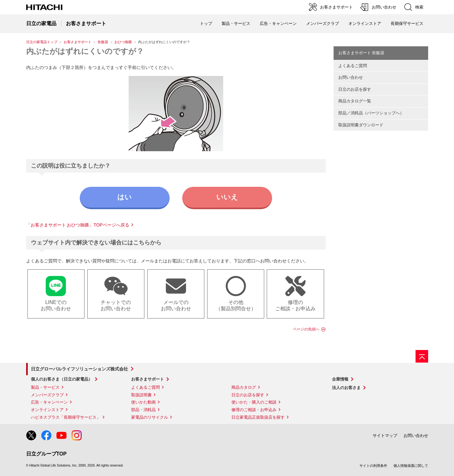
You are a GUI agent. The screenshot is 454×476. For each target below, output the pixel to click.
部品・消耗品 (143, 410)
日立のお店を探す (355, 89)
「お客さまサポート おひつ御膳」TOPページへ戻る (78, 225)
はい (125, 197)
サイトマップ (385, 436)
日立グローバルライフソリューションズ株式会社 (79, 369)
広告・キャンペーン (49, 402)
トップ (206, 23)
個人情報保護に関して (411, 466)
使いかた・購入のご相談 (254, 402)
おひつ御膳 (123, 42)
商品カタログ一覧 (355, 101)
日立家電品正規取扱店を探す (258, 417)
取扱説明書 (141, 395)
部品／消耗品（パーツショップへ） (371, 113)
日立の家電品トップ (42, 42)
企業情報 (340, 379)
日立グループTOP (47, 454)
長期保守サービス (407, 23)
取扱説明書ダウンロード (361, 125)
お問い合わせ (351, 77)
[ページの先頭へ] (422, 356)
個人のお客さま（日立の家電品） (62, 379)
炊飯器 (103, 42)
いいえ (227, 197)
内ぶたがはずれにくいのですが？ (85, 51)
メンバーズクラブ (323, 23)
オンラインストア (365, 23)
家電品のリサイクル (150, 417)
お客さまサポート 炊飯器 (361, 53)
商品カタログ (244, 387)
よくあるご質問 (353, 66)
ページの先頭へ (306, 329)
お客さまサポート (78, 42)
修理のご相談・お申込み (254, 410)
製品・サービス (45, 387)
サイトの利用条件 (373, 466)
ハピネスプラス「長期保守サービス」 (66, 417)
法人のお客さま (346, 388)
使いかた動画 (143, 402)
